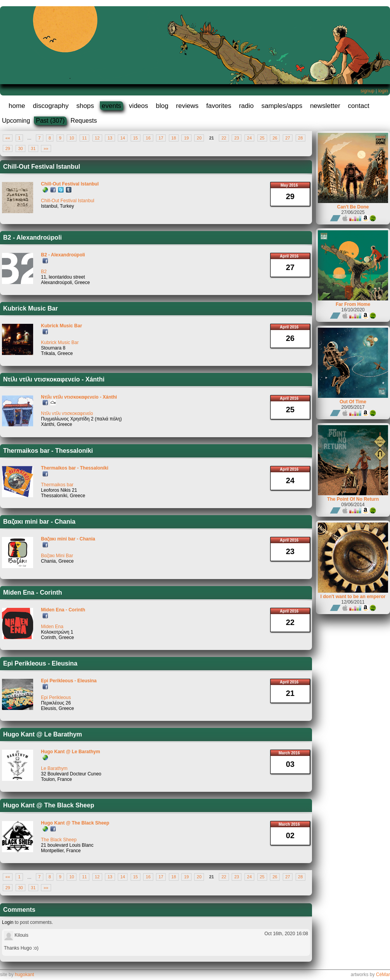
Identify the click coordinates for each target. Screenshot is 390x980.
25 (262, 138)
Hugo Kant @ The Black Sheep (49, 805)
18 (174, 138)
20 (199, 138)
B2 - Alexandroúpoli (33, 237)
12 (97, 138)
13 (110, 138)
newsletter (325, 106)
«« (8, 138)
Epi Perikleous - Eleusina (40, 663)
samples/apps (282, 106)
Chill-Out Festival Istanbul (42, 167)
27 (287, 138)
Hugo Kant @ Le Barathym (43, 734)
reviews (187, 106)
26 (275, 138)
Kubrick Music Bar (30, 308)
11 (84, 138)
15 (135, 138)
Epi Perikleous (56, 697)
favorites (219, 106)
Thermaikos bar (57, 485)
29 (8, 148)
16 (148, 138)
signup (367, 91)
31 (33, 148)
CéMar (383, 975)
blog (162, 106)
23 (237, 138)
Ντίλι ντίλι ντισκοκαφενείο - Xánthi (54, 379)
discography (51, 106)
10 (72, 138)
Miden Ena (52, 627)
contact (359, 106)
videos (139, 106)
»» (46, 148)
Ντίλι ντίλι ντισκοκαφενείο (67, 413)
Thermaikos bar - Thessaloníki (48, 451)
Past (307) (50, 121)
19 (186, 138)
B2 (44, 272)
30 (20, 148)
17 (161, 138)
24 (249, 138)
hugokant (24, 975)
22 (224, 138)
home (17, 106)
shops (85, 106)
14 (122, 138)
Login (8, 922)
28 (300, 138)
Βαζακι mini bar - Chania (39, 522)
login (383, 91)
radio (246, 106)
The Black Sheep (59, 840)
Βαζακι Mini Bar (57, 556)
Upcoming (16, 121)
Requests (84, 121)
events (112, 106)
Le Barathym (54, 768)
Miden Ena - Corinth (33, 592)
